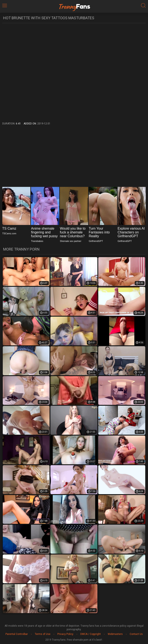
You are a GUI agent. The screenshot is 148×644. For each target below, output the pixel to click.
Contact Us (136, 634)
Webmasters (115, 634)
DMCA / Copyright (91, 634)
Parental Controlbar (17, 634)
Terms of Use (43, 634)
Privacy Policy (65, 634)
